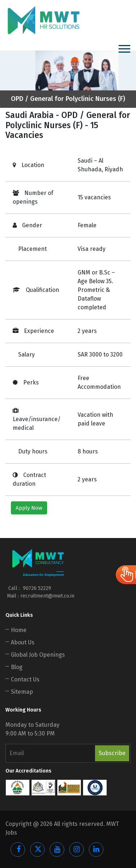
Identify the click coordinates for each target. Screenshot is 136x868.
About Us (23, 642)
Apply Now (29, 508)
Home (19, 630)
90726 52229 (36, 588)
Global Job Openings (38, 655)
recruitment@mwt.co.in (47, 596)
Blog (17, 667)
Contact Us (25, 679)
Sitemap (22, 692)
